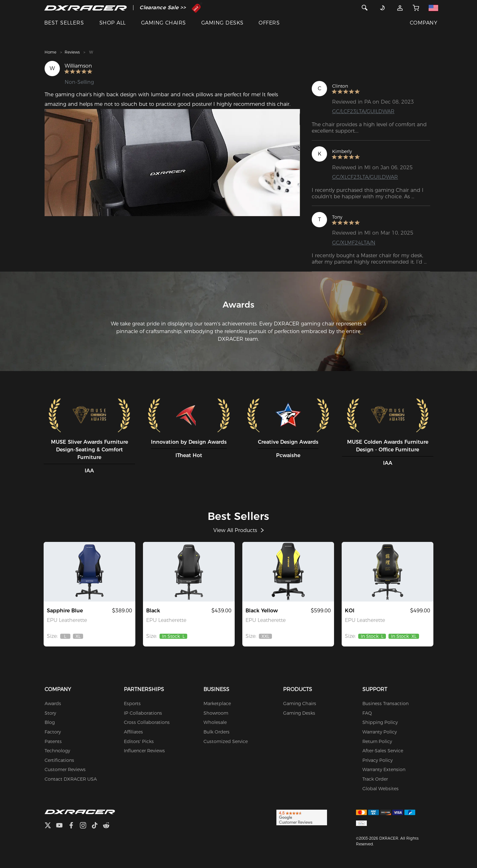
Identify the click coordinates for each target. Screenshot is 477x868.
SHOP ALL (113, 23)
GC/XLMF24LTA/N (354, 243)
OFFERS (269, 23)
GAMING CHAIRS (164, 23)
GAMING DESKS (222, 23)
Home (50, 52)
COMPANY (424, 23)
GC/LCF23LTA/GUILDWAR (363, 111)
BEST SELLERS (64, 23)
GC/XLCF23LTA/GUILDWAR (365, 177)
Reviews (72, 52)
